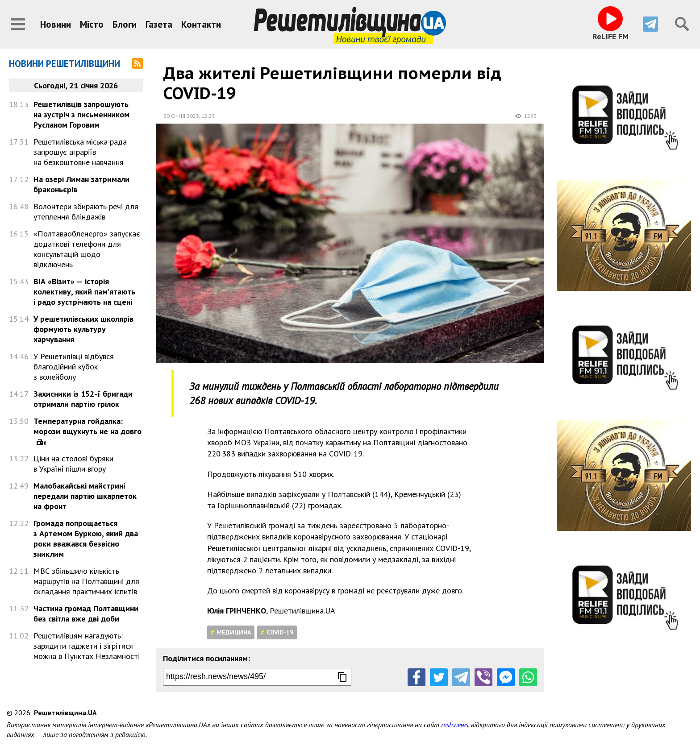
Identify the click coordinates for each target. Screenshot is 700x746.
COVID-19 (280, 632)
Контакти (201, 24)
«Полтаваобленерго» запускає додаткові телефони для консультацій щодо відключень (87, 249)
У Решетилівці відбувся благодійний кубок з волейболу (74, 367)
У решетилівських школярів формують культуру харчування (83, 329)
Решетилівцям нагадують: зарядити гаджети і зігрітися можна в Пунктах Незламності (87, 646)
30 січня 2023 (181, 116)
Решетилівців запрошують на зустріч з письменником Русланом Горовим (81, 114)
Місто (92, 24)
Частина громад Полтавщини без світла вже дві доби (86, 613)
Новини (56, 24)
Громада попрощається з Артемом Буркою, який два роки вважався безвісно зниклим (86, 539)
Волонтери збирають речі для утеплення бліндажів (86, 211)
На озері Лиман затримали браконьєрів (81, 184)
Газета (159, 24)
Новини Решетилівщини (65, 64)
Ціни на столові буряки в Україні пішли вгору (73, 464)
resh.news (455, 725)
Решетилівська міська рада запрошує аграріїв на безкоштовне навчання (80, 152)
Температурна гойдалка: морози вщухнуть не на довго (87, 426)
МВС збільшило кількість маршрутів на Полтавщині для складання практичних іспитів (86, 581)
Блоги (125, 24)
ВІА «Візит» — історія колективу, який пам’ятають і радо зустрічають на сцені (84, 292)
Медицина (234, 632)
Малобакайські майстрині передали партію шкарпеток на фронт (85, 496)
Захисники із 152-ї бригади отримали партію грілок (83, 399)
